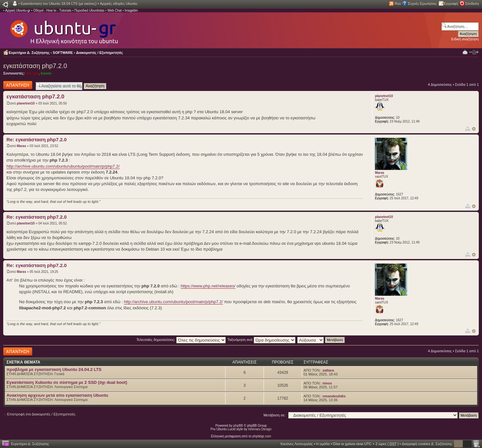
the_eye (32, 73)
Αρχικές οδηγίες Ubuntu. (119, 4)
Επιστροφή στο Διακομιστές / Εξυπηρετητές (41, 414)
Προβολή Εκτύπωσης (465, 52)
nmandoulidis (334, 396)
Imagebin (131, 10)
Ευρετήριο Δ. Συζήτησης (29, 53)
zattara (328, 370)
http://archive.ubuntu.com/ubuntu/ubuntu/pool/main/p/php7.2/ (63, 166)
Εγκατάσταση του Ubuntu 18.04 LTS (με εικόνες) (59, 4)
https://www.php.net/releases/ (208, 286)
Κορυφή (474, 129)
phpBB (238, 426)
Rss (398, 4)
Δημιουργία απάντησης (18, 85)
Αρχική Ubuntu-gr (18, 10)
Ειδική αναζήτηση (465, 39)
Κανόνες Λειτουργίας (296, 444)
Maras (21, 146)
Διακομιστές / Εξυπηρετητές (100, 53)
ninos (327, 383)
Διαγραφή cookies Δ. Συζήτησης (427, 444)
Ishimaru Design (260, 429)
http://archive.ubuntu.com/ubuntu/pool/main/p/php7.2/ (173, 302)
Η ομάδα (323, 444)
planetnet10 (26, 103)
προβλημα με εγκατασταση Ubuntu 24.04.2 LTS (54, 369)
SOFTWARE (63, 53)
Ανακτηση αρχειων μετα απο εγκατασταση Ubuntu (57, 395)
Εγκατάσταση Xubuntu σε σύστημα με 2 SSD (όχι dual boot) (67, 382)
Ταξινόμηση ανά (261, 340)
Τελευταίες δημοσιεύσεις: (181, 340)
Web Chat (115, 10)
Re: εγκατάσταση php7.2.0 (37, 139)
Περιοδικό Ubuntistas (89, 10)
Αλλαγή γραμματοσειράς (474, 52)
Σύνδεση (472, 4)
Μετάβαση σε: (275, 415)
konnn (46, 73)
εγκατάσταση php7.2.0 (35, 66)
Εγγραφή (451, 4)
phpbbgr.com (262, 436)
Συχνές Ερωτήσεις (422, 4)
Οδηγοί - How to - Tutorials (52, 10)
